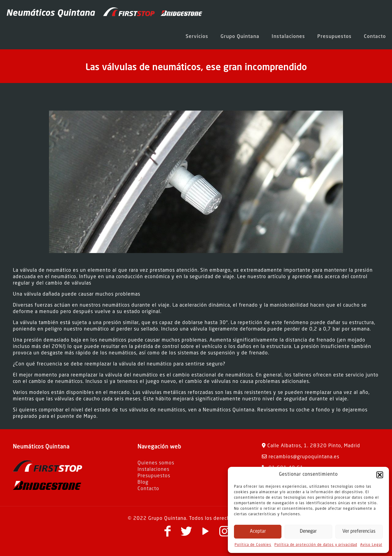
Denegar (308, 532)
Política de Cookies (253, 545)
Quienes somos (156, 463)
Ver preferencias (359, 532)
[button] (380, 475)
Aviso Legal (371, 545)
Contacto (148, 489)
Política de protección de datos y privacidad (316, 545)
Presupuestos (154, 476)
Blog (143, 482)
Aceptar (258, 532)
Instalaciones (153, 470)
